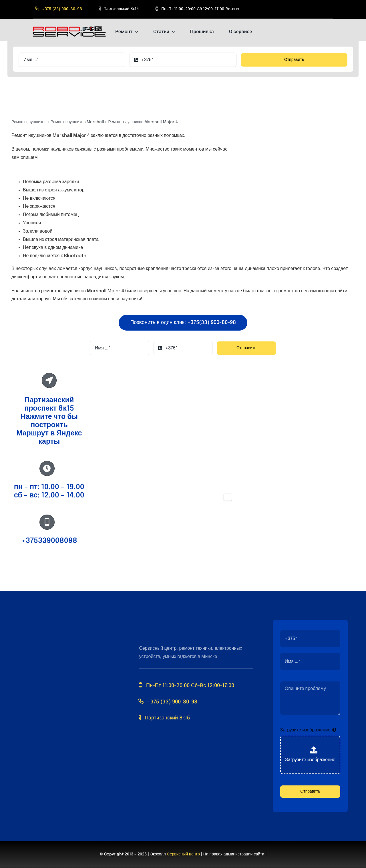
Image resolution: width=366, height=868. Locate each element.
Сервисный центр (183, 854)
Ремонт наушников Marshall (77, 122)
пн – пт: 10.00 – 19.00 (49, 487)
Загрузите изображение (305, 730)
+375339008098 (49, 541)
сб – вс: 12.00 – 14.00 (49, 495)
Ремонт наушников (29, 122)
